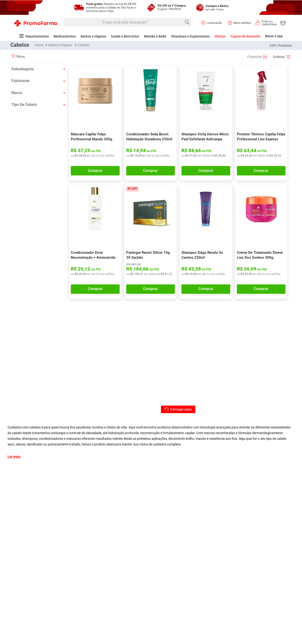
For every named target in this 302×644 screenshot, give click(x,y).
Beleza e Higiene (60, 45)
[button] (38, 69)
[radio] (258, 57)
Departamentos (34, 36)
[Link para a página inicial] (40, 45)
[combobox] (128, 22)
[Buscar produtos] (187, 22)
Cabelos (84, 45)
